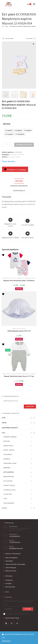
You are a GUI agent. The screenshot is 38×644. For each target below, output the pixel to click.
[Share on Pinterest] (10, 235)
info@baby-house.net (16, 548)
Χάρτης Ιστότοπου (11, 571)
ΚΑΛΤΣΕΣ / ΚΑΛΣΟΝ (9, 485)
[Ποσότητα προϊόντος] (7, 144)
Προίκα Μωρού (8, 454)
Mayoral (10, 157)
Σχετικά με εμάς (10, 586)
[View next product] (35, 38)
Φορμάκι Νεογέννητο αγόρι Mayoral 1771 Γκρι (19, 376)
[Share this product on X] (28, 222)
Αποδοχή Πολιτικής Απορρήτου (16, 614)
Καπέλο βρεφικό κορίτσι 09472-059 (19, 331)
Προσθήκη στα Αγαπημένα (15, 169)
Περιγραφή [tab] (19, 181)
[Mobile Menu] (33, 4)
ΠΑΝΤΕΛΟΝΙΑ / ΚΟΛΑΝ (10, 463)
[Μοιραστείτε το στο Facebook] (10, 222)
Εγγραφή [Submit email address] (28, 609)
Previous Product (9, 38)
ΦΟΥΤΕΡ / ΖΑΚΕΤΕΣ (9, 450)
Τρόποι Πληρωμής (11, 567)
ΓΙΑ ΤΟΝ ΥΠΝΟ (8, 494)
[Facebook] (6, 623)
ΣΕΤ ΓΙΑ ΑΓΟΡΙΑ (8, 481)
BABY (11, 154)
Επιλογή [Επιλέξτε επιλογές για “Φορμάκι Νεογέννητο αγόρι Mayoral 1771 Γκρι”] (19, 384)
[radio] (9, 130)
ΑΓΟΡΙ (8, 278)
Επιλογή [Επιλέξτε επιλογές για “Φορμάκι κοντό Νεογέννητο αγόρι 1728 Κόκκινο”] (19, 289)
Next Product (30, 38)
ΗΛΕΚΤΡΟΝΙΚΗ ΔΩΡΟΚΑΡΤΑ (10, 428)
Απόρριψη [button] (6, 641)
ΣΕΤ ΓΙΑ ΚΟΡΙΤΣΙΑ (19, 154)
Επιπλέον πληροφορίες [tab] (19, 186)
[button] (33, 44)
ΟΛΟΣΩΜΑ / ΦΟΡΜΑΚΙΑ (16, 278)
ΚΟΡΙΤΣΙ (4, 423)
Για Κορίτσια (9, 580)
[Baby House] (3, 26)
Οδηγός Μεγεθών (8, 161)
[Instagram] (12, 623)
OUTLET (4, 508)
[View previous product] (3, 38)
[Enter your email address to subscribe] (19, 609)
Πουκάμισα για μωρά (9, 490)
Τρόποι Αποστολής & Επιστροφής (15, 564)
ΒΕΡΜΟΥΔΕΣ (7, 468)
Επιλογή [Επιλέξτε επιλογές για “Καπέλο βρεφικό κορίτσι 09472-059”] (19, 339)
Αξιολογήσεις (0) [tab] (19, 190)
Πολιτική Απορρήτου (12, 557)
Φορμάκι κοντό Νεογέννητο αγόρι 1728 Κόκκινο (19, 280)
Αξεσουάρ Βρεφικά (21, 328)
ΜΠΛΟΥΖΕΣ (7, 441)
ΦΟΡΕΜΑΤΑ (7, 459)
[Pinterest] (17, 623)
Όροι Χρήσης (9, 561)
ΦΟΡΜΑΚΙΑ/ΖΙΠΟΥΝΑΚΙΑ (29, 278)
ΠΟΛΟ (5, 498)
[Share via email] (28, 235)
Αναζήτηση (30, 406)
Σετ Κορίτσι (17, 157)
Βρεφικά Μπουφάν (9, 476)
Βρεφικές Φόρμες (8, 445)
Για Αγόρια (8, 583)
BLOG (7, 592)
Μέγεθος (7, 124)
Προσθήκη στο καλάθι (24, 145)
